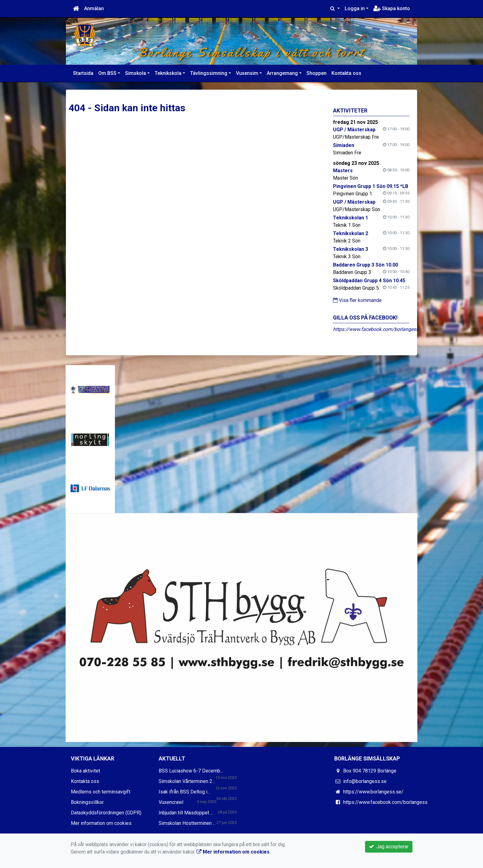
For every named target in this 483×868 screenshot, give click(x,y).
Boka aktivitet (85, 771)
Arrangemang (282, 73)
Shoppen (317, 73)
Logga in (355, 8)
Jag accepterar (389, 847)
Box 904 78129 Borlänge (370, 771)
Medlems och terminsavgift (101, 792)
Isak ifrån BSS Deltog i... (184, 792)
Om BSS (107, 73)
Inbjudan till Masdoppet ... (186, 813)
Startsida (83, 73)
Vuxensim (247, 73)
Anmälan (94, 8)
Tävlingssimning (209, 73)
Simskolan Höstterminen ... (187, 823)
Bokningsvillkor (87, 802)
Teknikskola (168, 73)
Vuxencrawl (171, 802)
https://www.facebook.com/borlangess (376, 329)
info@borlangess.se (365, 781)
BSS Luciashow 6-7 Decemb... (191, 771)
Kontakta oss (346, 73)
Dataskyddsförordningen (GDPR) (106, 813)
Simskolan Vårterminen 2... (187, 781)
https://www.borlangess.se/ (373, 792)
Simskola (136, 73)
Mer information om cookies (101, 823)
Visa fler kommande (357, 300)
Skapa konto (392, 8)
